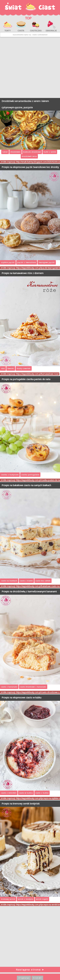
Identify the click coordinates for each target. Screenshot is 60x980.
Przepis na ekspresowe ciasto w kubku (21, 698)
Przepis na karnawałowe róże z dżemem (23, 273)
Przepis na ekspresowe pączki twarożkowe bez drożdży (30, 167)
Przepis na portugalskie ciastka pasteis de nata (26, 379)
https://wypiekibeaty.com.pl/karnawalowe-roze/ (37, 374)
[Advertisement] (30, 68)
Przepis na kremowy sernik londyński (21, 804)
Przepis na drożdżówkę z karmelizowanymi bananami (29, 591)
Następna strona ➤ (30, 970)
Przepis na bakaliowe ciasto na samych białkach (26, 485)
